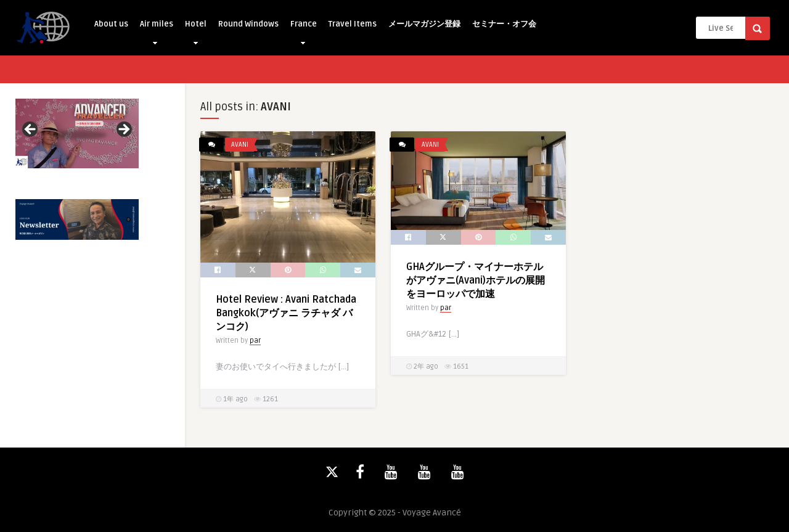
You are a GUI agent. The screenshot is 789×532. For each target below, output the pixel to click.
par (255, 341)
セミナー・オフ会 (504, 24)
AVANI (240, 145)
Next (123, 130)
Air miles (157, 27)
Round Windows (248, 24)
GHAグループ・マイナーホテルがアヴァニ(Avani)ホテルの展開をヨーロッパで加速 (476, 280)
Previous (31, 130)
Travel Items (353, 24)
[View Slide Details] (77, 133)
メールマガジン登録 (424, 24)
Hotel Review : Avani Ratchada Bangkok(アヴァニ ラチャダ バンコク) (286, 313)
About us (111, 24)
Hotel (196, 27)
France (304, 27)
